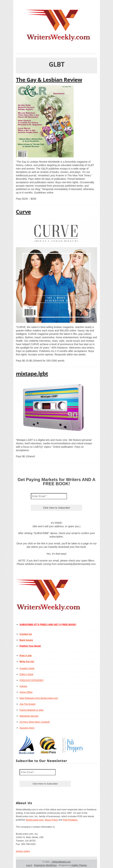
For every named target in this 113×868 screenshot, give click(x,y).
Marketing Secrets (29, 716)
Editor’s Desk (26, 674)
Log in (29, 865)
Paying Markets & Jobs (31, 710)
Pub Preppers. (70, 820)
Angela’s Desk (27, 668)
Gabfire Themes (79, 865)
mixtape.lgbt (32, 374)
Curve (23, 212)
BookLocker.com (35, 820)
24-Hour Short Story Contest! (35, 722)
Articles (23, 686)
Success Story (27, 728)
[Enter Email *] (49, 496)
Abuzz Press (51, 820)
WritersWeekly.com (61, 862)
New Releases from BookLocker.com (39, 698)
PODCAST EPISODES (31, 680)
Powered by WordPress (45, 865)
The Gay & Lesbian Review (49, 80)
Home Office (26, 692)
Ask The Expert (28, 704)
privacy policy (23, 851)
